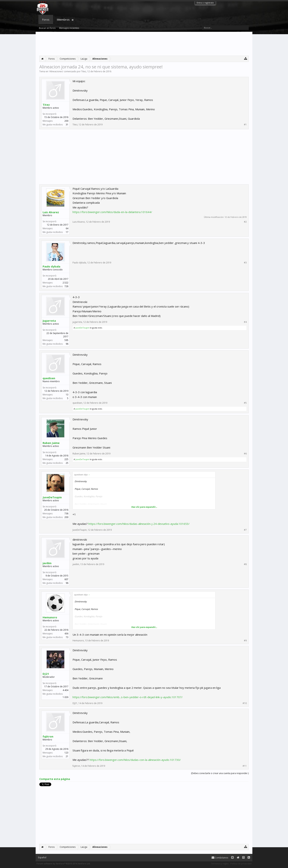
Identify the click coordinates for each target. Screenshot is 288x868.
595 (66, 340)
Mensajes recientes (69, 28)
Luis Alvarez (51, 212)
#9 (245, 641)
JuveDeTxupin (82, 328)
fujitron (48, 736)
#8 (245, 564)
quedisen (49, 378)
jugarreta (49, 321)
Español (42, 857)
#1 (245, 125)
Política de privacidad (241, 863)
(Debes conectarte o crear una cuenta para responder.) (220, 773)
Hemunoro (50, 617)
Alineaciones (56, 71)
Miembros (63, 19)
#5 (245, 403)
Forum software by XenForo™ (63, 863)
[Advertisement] (144, 44)
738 (66, 514)
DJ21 (46, 674)
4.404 (65, 690)
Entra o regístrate (205, 3)
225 (66, 459)
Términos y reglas (220, 863)
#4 (245, 322)
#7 (245, 530)
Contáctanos (220, 858)
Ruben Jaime (51, 443)
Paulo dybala (51, 266)
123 (66, 753)
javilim (47, 563)
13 (67, 395)
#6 (245, 454)
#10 (245, 703)
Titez (84, 71)
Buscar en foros (47, 28)
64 (67, 228)
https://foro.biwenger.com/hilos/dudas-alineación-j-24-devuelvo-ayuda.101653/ (139, 524)
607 (66, 579)
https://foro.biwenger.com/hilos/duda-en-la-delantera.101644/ (112, 212)
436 (66, 634)
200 (66, 121)
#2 (245, 222)
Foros (46, 19)
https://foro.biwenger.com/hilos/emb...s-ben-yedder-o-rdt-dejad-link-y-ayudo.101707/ (128, 697)
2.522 (65, 283)
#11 (245, 766)
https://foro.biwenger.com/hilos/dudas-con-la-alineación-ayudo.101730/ (135, 760)
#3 (245, 263)
